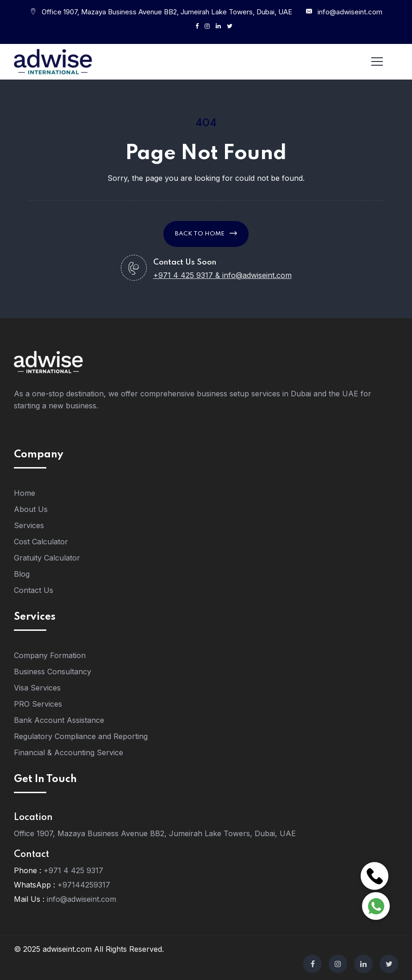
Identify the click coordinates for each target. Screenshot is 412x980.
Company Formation (50, 655)
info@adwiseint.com (350, 12)
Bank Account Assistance (59, 720)
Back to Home (206, 233)
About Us (31, 509)
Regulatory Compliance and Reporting (81, 736)
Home (25, 493)
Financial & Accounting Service (69, 752)
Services (29, 525)
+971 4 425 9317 (73, 870)
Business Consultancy (53, 672)
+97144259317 (84, 885)
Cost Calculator (41, 542)
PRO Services (38, 704)
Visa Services (37, 688)
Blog (22, 574)
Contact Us (34, 590)
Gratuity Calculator (47, 558)
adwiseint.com (67, 949)
